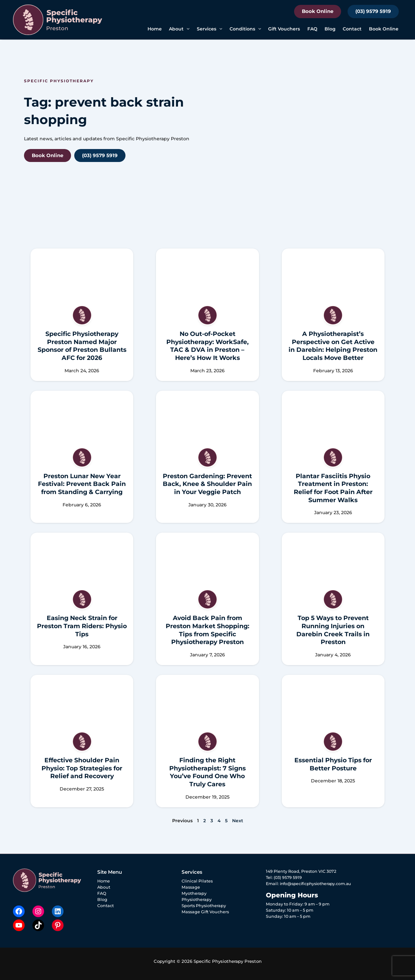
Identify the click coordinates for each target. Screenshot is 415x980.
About (179, 29)
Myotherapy (194, 893)
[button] (186, 29)
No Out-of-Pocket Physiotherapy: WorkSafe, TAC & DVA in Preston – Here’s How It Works (207, 346)
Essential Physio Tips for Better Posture (333, 764)
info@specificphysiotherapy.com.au (317, 884)
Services (209, 29)
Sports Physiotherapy (204, 906)
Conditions (245, 29)
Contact (352, 29)
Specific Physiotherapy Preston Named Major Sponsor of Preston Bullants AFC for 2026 (82, 346)
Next (238, 821)
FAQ (312, 29)
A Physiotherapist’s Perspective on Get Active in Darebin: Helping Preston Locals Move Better (333, 346)
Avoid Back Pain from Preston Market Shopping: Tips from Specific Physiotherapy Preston (207, 630)
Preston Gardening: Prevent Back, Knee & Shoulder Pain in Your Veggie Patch (207, 484)
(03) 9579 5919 (373, 11)
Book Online (318, 11)
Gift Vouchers (284, 29)
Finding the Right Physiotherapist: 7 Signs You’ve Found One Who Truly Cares (207, 772)
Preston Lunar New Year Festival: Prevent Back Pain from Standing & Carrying (82, 484)
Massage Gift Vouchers (205, 912)
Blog (330, 29)
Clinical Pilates (197, 881)
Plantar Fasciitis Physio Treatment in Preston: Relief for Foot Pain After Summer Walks (333, 488)
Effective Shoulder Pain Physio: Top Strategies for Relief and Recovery (82, 768)
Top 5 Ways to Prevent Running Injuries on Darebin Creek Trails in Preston (333, 630)
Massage (191, 887)
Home (155, 29)
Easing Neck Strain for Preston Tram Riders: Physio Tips (82, 626)
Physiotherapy (197, 899)
